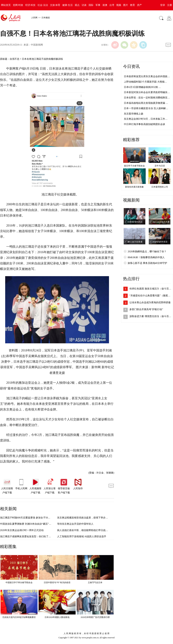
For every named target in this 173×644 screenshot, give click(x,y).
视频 (119, 5)
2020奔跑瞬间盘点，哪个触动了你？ (147, 252)
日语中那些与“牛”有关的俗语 (57, 583)
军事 (98, 5)
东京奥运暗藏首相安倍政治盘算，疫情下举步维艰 (84, 518)
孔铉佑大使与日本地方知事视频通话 (19, 617)
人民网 (34, 18)
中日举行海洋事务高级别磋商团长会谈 (144, 124)
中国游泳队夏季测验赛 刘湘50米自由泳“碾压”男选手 (28, 524)
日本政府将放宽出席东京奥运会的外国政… (147, 76)
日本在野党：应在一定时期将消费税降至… (147, 98)
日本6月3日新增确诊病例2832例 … (142, 87)
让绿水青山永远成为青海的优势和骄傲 (150, 302)
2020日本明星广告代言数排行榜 (95, 617)
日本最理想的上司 (160, 187)
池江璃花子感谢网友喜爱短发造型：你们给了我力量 (28, 536)
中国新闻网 (37, 45)
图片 (126, 5)
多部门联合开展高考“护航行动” (146, 309)
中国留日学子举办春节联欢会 (19, 583)
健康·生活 (67, 5)
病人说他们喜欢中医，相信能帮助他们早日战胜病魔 (85, 530)
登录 (163, 5)
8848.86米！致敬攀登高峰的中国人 (146, 257)
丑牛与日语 (160, 166)
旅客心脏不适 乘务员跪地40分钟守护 (147, 263)
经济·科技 (30, 5)
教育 (133, 5)
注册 (170, 5)
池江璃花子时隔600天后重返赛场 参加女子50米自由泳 (29, 518)
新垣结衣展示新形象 (134, 187)
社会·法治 (43, 5)
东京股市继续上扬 (134, 114)
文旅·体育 (55, 5)
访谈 (84, 5)
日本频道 (46, 18)
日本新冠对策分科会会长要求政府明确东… (147, 92)
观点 (77, 5)
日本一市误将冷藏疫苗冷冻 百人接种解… (146, 108)
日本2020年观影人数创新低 (57, 617)
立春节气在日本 (95, 583)
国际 (91, 5)
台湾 (112, 5)
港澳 (105, 5)
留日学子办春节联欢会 (134, 166)
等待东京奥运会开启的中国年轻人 (75, 524)
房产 (139, 5)
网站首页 (6, 5)
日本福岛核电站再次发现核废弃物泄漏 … (146, 103)
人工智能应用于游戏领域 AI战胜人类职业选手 (82, 536)
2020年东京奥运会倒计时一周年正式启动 (22, 530)
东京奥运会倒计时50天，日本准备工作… (146, 119)
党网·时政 (18, 5)
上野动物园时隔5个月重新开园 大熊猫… (145, 82)
